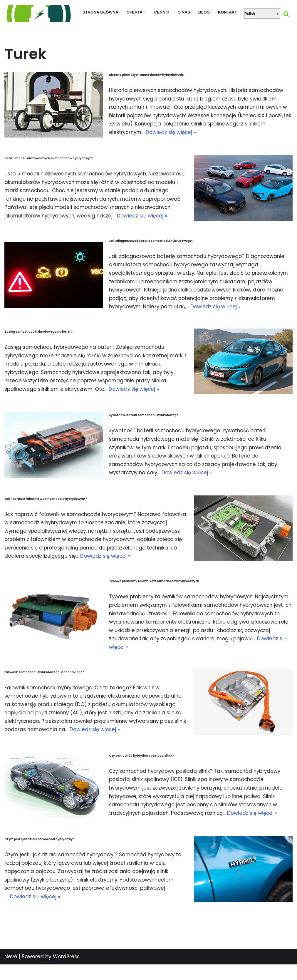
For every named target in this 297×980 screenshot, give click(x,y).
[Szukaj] (287, 14)
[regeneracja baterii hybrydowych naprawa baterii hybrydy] (38, 14)
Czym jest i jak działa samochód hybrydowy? (39, 854)
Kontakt (228, 12)
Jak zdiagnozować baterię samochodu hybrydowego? (151, 248)
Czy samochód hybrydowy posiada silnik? (142, 771)
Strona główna (100, 12)
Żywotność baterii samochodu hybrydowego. (144, 423)
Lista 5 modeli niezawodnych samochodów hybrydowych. (49, 157)
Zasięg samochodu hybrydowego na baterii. (39, 339)
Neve (11, 972)
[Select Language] (263, 14)
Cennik (162, 12)
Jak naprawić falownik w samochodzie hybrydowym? (46, 506)
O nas (184, 12)
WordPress (66, 972)
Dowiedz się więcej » (196, 132)
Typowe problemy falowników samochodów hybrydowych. (155, 596)
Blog (204, 12)
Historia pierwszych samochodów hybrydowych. (146, 74)
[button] (145, 12)
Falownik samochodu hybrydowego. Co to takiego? (44, 687)
